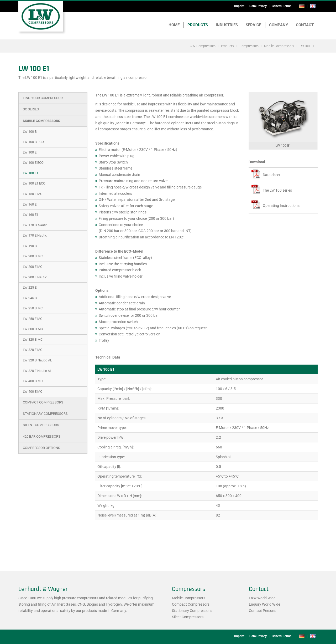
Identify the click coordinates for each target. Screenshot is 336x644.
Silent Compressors (41, 425)
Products (198, 25)
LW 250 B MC (33, 308)
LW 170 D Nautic (35, 225)
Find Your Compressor (43, 98)
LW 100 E (30, 152)
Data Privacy (258, 6)
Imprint (239, 6)
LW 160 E (30, 204)
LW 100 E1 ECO (34, 183)
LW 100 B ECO (33, 142)
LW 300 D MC (33, 329)
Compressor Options (41, 448)
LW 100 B (30, 132)
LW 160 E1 (31, 215)
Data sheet (272, 175)
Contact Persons (262, 611)
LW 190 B (30, 246)
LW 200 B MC (33, 256)
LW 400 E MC (33, 392)
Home (174, 25)
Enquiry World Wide (264, 604)
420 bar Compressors (42, 436)
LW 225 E (30, 287)
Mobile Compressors (41, 121)
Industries (227, 25)
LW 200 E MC (33, 267)
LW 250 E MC (33, 319)
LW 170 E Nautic (35, 235)
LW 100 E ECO (33, 163)
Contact (305, 25)
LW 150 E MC (33, 194)
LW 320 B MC (33, 339)
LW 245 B (30, 298)
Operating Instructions (281, 206)
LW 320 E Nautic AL (37, 371)
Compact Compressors (43, 402)
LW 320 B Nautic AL (37, 360)
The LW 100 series (277, 190)
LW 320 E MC (33, 350)
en (313, 6)
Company (279, 25)
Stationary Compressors (45, 414)
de (302, 6)
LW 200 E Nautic (35, 277)
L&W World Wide (262, 598)
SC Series (31, 109)
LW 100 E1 (31, 173)
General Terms (282, 6)
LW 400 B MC (33, 381)
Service (253, 25)
